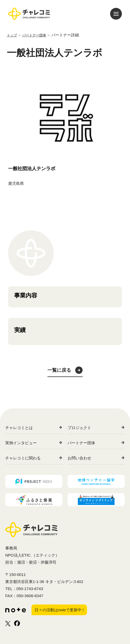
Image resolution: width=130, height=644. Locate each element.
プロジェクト (79, 428)
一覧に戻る (59, 370)
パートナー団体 (81, 443)
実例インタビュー (21, 443)
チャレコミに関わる (23, 458)
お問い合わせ (79, 458)
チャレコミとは (19, 428)
